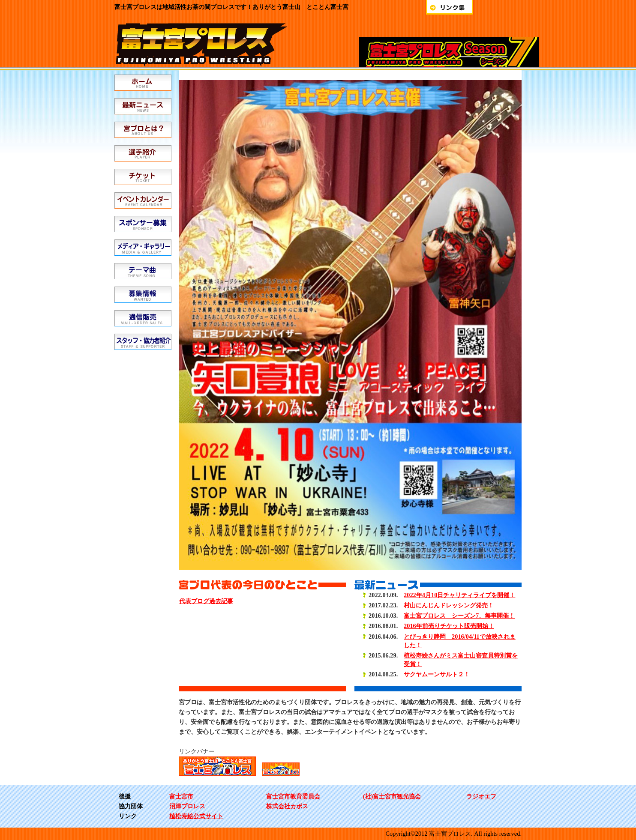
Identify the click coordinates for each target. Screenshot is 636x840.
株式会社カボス (287, 806)
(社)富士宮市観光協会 (392, 796)
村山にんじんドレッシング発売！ (449, 605)
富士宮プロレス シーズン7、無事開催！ (459, 616)
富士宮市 (181, 796)
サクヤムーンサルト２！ (437, 674)
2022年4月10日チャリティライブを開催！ (459, 595)
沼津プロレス (187, 806)
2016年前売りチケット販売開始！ (449, 626)
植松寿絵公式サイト (196, 816)
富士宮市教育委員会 (293, 796)
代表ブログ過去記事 (206, 601)
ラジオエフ (481, 796)
